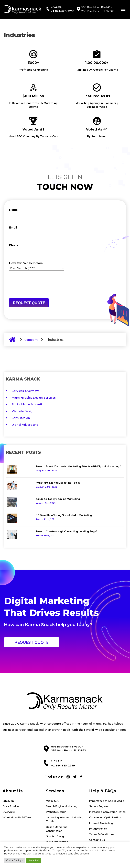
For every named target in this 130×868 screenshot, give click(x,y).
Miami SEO (53, 801)
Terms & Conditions (102, 834)
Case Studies (11, 806)
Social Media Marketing (29, 404)
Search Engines (99, 806)
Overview (9, 812)
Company (31, 340)
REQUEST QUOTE (32, 642)
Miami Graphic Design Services (34, 398)
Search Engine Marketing (62, 806)
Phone (46, 248)
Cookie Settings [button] (14, 860)
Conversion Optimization (105, 817)
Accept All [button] (34, 860)
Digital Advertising (25, 425)
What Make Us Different (18, 817)
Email (46, 230)
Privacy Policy (98, 829)
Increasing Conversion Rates (107, 812)
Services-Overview (25, 391)
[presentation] (35, 290)
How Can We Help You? (37, 266)
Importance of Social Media (107, 801)
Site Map (8, 801)
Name (46, 213)
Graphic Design (56, 836)
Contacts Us (97, 840)
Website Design (23, 411)
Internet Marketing (101, 823)
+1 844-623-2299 (63, 11)
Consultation (21, 418)
